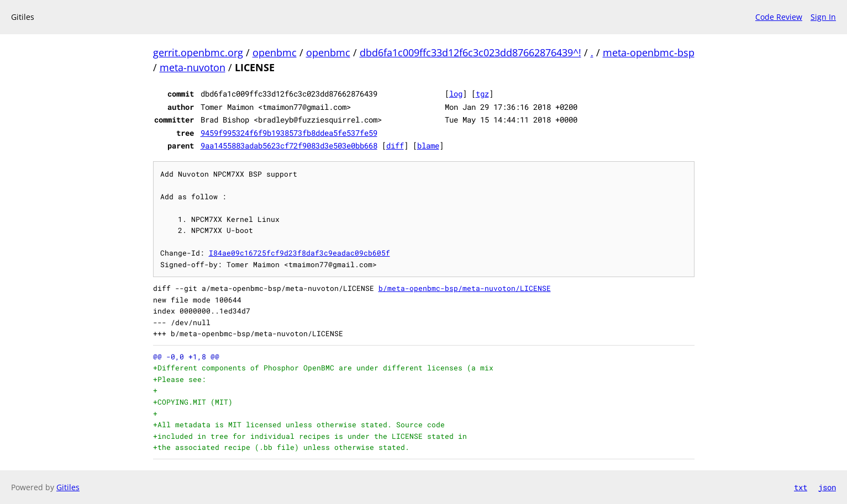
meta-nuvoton (193, 67)
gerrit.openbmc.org (198, 52)
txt (801, 487)
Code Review (779, 17)
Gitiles (68, 487)
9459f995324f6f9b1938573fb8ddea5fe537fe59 (289, 133)
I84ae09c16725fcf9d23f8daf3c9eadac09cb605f (299, 253)
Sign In (823, 17)
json (827, 487)
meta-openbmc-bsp (649, 52)
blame (428, 145)
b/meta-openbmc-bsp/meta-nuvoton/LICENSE (465, 288)
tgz (482, 94)
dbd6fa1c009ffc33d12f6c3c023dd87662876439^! (470, 52)
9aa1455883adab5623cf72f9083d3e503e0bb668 (289, 145)
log (456, 94)
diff (395, 145)
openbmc (275, 52)
